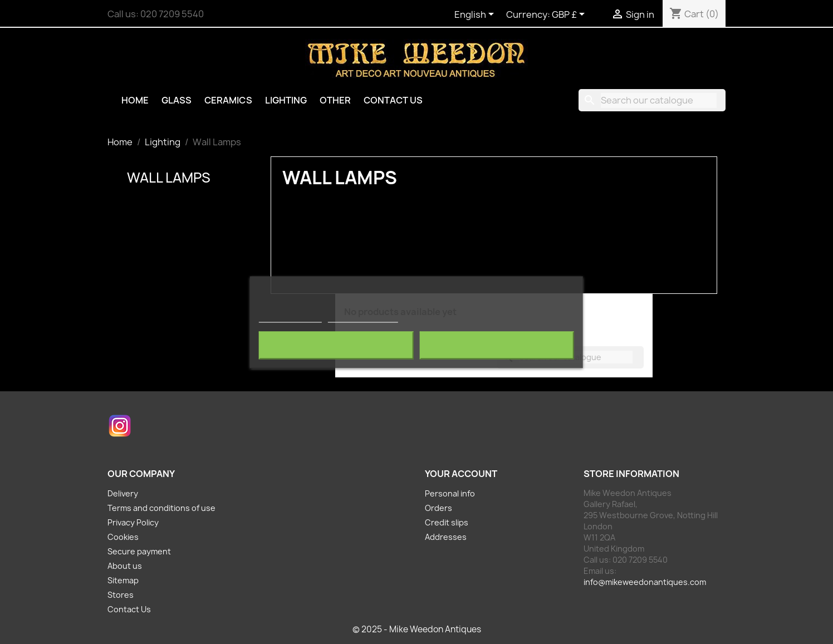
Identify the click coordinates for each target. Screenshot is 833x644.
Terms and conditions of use (161, 508)
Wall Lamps (169, 178)
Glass (177, 100)
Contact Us (393, 100)
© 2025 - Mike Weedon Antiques (417, 629)
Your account (461, 474)
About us (125, 566)
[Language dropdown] (476, 15)
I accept (497, 345)
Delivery (123, 493)
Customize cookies (363, 317)
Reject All (336, 345)
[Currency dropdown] (570, 15)
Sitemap (123, 580)
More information (290, 317)
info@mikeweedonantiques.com (645, 582)
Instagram (120, 426)
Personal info (450, 493)
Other (335, 100)
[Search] (652, 100)
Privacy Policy (133, 522)
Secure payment (139, 551)
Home (135, 100)
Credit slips (447, 522)
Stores (121, 595)
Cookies (123, 537)
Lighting (286, 100)
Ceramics (228, 100)
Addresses (446, 537)
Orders (438, 508)
